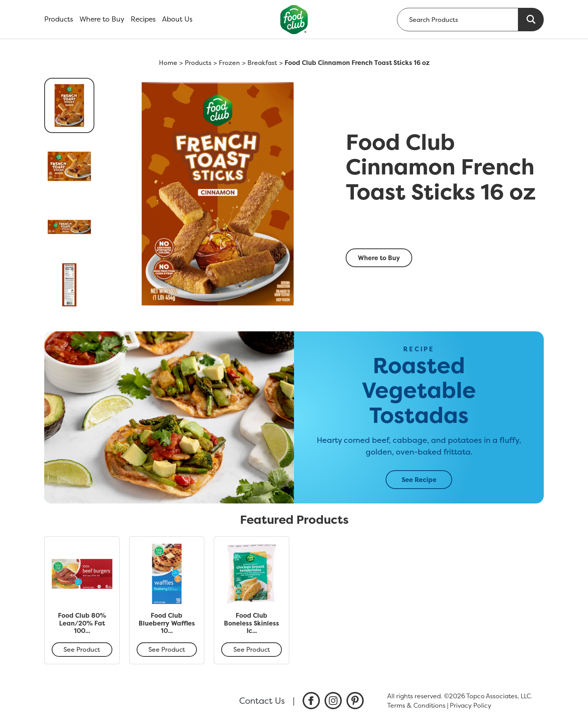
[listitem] (311, 701)
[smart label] (442, 233)
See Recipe (419, 480)
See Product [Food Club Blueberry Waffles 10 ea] (167, 649)
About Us (177, 19)
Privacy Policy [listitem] (471, 705)
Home (168, 63)
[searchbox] (458, 20)
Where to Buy (102, 19)
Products (59, 19)
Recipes (143, 19)
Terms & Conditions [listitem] (416, 705)
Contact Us (262, 701)
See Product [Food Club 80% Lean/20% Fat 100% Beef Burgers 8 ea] (82, 649)
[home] (294, 19)
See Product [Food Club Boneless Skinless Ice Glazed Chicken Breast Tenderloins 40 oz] (252, 649)
